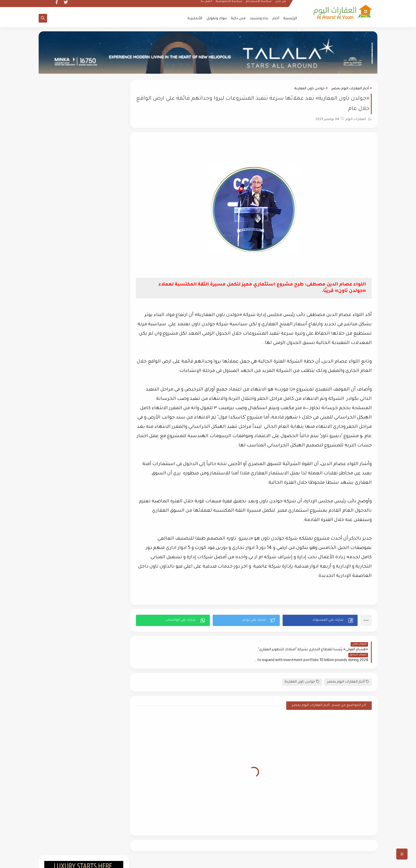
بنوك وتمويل (217, 19)
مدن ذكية (238, 19)
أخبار (276, 19)
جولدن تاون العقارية (310, 89)
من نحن (281, 5)
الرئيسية (290, 19)
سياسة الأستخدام (259, 5)
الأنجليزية (195, 19)
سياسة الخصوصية (229, 5)
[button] (321, 620)
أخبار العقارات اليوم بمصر (350, 89)
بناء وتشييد (259, 19)
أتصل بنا (207, 5)
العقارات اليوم (326, 861)
